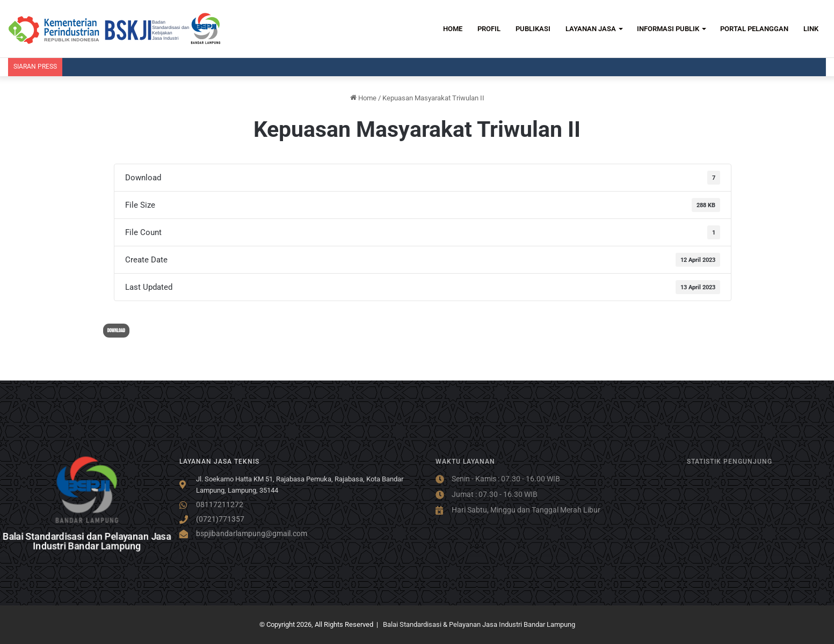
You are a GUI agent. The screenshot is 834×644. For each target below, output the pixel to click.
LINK (811, 29)
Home (363, 98)
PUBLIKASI (533, 29)
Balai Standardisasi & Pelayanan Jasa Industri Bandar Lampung (479, 624)
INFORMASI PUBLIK (668, 29)
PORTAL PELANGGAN (754, 29)
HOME (453, 29)
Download (116, 331)
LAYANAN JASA (591, 29)
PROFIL (489, 29)
